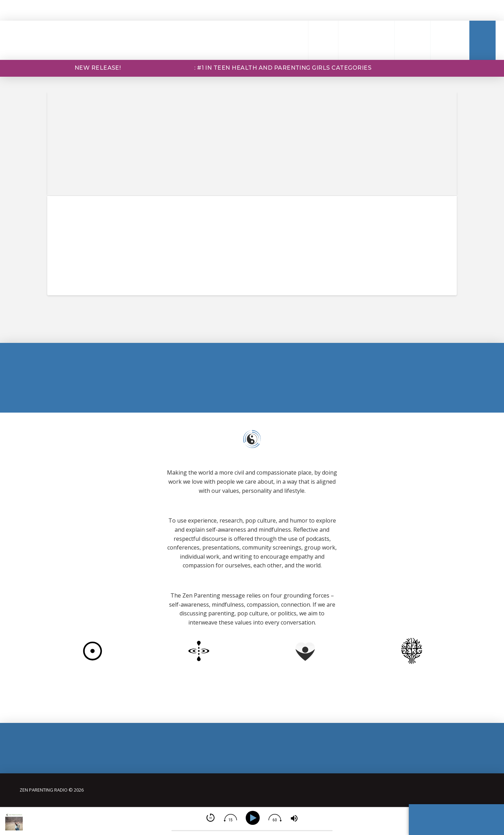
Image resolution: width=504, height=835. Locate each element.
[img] (211, 818)
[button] (291, 40)
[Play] (254, 818)
